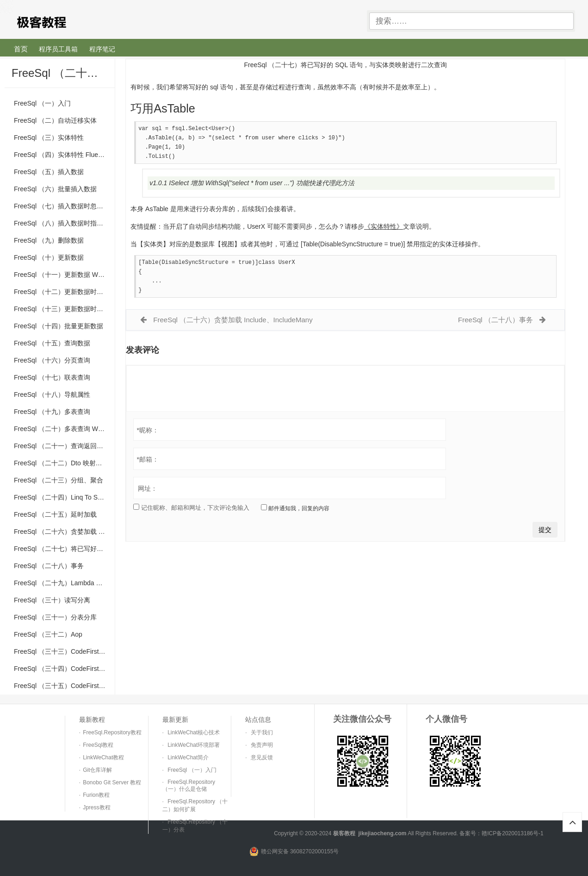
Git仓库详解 (97, 770)
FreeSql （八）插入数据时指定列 (62, 223)
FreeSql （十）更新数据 (49, 257)
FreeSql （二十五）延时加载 (55, 514)
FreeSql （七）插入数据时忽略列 (62, 206)
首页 (21, 49)
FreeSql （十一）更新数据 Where (62, 275)
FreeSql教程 (98, 745)
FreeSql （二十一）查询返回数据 (62, 446)
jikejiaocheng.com (382, 833)
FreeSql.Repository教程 (112, 732)
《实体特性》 (384, 228)
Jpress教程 (96, 807)
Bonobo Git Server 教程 (112, 782)
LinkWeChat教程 (103, 757)
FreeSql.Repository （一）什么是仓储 (189, 785)
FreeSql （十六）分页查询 (52, 360)
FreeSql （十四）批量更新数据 (59, 326)
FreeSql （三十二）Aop (48, 634)
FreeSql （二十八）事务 (49, 566)
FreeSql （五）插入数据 (49, 172)
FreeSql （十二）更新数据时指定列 (64, 292)
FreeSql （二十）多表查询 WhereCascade (64, 429)
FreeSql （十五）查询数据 (52, 343)
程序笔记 (102, 49)
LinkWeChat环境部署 (194, 745)
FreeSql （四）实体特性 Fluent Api (64, 155)
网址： (148, 492)
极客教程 (74, 22)
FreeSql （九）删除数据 (49, 240)
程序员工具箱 (58, 49)
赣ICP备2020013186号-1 (512, 833)
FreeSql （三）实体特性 (49, 138)
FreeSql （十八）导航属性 (52, 394)
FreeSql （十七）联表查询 (52, 377)
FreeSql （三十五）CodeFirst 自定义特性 (64, 686)
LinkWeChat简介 (188, 757)
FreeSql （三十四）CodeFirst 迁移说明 (64, 669)
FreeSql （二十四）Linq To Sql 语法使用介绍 (64, 497)
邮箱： (147, 463)
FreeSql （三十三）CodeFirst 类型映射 (64, 651)
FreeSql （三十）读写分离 (52, 600)
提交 (545, 533)
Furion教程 (96, 795)
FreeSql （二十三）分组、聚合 (59, 480)
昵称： (147, 434)
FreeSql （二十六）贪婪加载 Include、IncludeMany (64, 532)
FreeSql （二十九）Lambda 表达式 (64, 583)
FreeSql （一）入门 (42, 103)
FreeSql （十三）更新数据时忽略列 (64, 309)
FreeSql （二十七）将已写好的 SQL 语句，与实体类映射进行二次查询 (64, 549)
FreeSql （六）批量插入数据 (55, 189)
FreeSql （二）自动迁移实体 (55, 120)
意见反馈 (262, 757)
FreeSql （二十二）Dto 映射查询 (61, 463)
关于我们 (262, 732)
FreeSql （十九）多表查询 (52, 412)
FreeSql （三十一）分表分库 (55, 617)
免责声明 (262, 745)
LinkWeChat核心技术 (194, 732)
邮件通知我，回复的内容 (295, 512)
